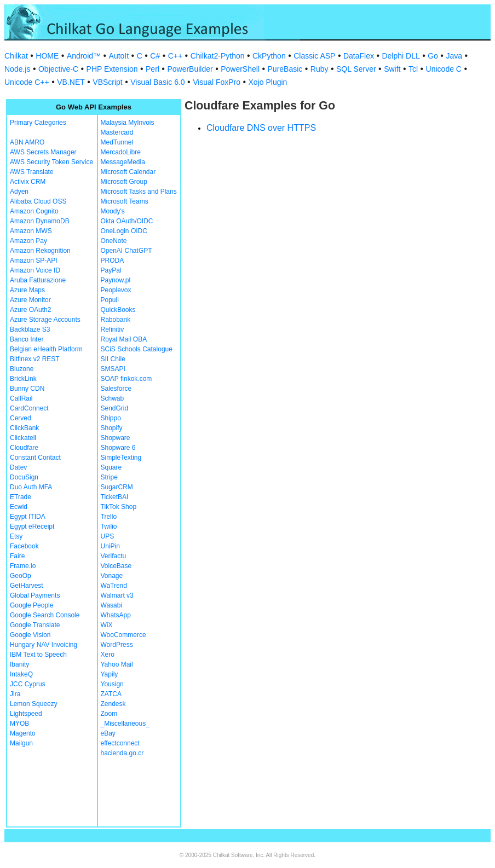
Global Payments (35, 595)
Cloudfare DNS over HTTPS (261, 128)
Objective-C (58, 69)
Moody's (113, 211)
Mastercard (117, 132)
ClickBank (24, 428)
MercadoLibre (121, 152)
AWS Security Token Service (51, 162)
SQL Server (356, 69)
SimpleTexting (121, 458)
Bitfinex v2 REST (35, 359)
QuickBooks (118, 310)
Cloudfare (24, 448)
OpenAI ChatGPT (126, 251)
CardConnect (29, 408)
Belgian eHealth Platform (46, 349)
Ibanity (19, 664)
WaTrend (114, 586)
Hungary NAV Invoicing (44, 645)
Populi (110, 300)
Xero (108, 655)
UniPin (110, 546)
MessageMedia (123, 162)
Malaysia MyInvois (128, 123)
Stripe (109, 477)
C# (155, 56)
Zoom (109, 714)
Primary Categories (38, 123)
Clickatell (23, 438)
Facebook (24, 546)
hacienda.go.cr (122, 753)
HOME (47, 56)
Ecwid (19, 507)
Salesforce (116, 389)
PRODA (113, 261)
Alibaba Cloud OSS (38, 201)
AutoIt (119, 56)
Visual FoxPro (217, 82)
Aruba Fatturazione (38, 280)
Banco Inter (27, 339)
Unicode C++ (27, 82)
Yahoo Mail (117, 664)
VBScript (107, 82)
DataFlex (359, 56)
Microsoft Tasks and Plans (139, 192)
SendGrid (115, 408)
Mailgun (21, 743)
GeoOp (21, 576)
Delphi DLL (401, 56)
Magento (23, 733)
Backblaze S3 (30, 329)
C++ (175, 56)
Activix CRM (28, 182)
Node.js (17, 69)
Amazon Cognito (34, 211)
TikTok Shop (119, 507)
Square (111, 467)
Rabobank (116, 320)
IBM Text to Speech (38, 655)
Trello (109, 517)
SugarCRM (117, 487)
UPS (108, 536)
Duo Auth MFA (31, 487)
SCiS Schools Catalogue (137, 349)
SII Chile (113, 359)
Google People (31, 605)
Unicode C (444, 69)
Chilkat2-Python (218, 56)
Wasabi (112, 605)
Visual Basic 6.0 (157, 82)
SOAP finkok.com (126, 379)
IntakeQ (21, 674)
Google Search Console (45, 615)
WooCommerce (123, 635)
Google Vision (30, 635)
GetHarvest (27, 586)
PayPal (111, 270)
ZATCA (111, 694)
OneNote (114, 241)
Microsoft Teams (125, 201)
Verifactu (114, 556)
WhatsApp (116, 615)
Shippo (111, 418)
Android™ (84, 56)
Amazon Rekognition (40, 251)
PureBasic (285, 69)
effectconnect (120, 743)
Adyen (19, 192)
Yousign (112, 684)
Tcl (413, 69)
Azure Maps (27, 290)
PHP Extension (112, 69)
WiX (107, 625)
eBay (108, 733)
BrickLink (23, 379)
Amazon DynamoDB (40, 221)
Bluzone (22, 369)
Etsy (16, 536)
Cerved (21, 418)
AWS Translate (32, 172)
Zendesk (113, 704)
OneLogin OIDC (124, 231)
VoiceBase (116, 566)
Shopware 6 (118, 448)
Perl (152, 69)
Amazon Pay (28, 241)
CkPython (269, 56)
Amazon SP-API (34, 261)
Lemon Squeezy (34, 704)
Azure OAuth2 (30, 310)
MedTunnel (117, 142)
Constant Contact (35, 458)
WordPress (117, 645)
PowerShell (240, 69)
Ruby (320, 69)
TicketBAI (115, 497)
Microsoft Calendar (128, 172)
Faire (17, 556)
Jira (15, 694)
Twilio (109, 526)
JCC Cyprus (28, 684)
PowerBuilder (190, 69)
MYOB (19, 724)
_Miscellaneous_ (125, 724)
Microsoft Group (124, 182)
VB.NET (71, 82)
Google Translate (35, 625)
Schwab (113, 398)
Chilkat (16, 56)
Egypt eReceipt (32, 526)
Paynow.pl (116, 280)
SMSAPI (113, 369)
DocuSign (24, 477)
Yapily (110, 674)
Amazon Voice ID (35, 270)
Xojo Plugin (268, 82)
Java (454, 56)
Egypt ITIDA (28, 517)
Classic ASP (314, 56)
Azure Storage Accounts (45, 320)
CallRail (21, 398)
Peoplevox (116, 290)
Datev (18, 467)
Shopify (112, 428)
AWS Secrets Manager (43, 152)
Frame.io (23, 566)
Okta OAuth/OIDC (127, 221)
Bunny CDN (27, 389)
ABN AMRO (27, 142)
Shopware (116, 438)
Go (433, 56)
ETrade (21, 497)
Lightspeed (26, 714)
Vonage (112, 576)
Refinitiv (113, 329)
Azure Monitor (30, 300)
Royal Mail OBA (124, 339)
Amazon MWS (31, 231)
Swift (392, 69)
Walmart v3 (117, 595)
